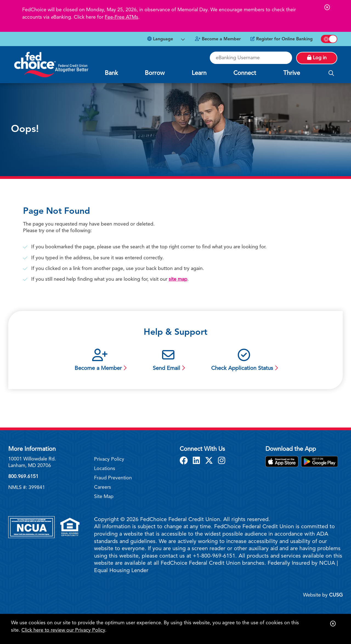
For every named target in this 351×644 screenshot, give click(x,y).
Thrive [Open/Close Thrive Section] (292, 73)
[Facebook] (185, 461)
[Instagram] (222, 461)
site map (178, 279)
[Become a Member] (218, 39)
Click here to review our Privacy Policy (63, 630)
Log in (317, 58)
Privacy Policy (109, 459)
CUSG (336, 595)
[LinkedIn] (197, 461)
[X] (210, 461)
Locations (105, 469)
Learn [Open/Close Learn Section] (199, 73)
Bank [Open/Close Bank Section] (111, 73)
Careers (103, 487)
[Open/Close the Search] (331, 74)
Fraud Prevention (113, 478)
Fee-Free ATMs (121, 17)
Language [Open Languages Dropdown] (160, 39)
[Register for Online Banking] (281, 39)
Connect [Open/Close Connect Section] (245, 73)
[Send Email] (168, 361)
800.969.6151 (23, 477)
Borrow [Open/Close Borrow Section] (155, 73)
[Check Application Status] (244, 361)
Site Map (104, 497)
